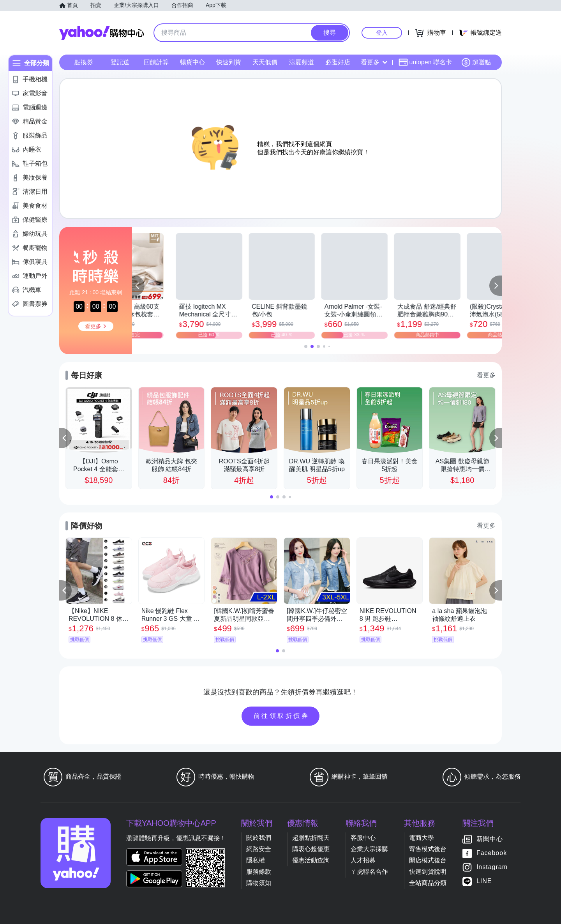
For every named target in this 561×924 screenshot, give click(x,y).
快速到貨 (229, 62)
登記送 (120, 62)
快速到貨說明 (428, 872)
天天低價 (265, 62)
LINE (484, 881)
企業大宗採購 (369, 849)
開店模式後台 (428, 860)
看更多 (374, 62)
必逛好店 (338, 62)
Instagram (492, 867)
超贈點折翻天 (311, 838)
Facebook (492, 853)
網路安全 (259, 849)
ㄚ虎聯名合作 (369, 872)
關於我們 (259, 838)
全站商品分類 (428, 883)
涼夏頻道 (302, 62)
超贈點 (476, 62)
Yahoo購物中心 (102, 33)
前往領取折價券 (282, 716)
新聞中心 (490, 839)
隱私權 (256, 860)
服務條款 (259, 872)
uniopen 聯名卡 (425, 62)
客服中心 (363, 838)
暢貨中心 (192, 62)
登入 (382, 33)
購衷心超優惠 (311, 849)
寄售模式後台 (428, 849)
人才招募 (363, 860)
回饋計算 (156, 62)
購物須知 (259, 883)
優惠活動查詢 (311, 860)
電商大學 (422, 838)
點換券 (84, 62)
